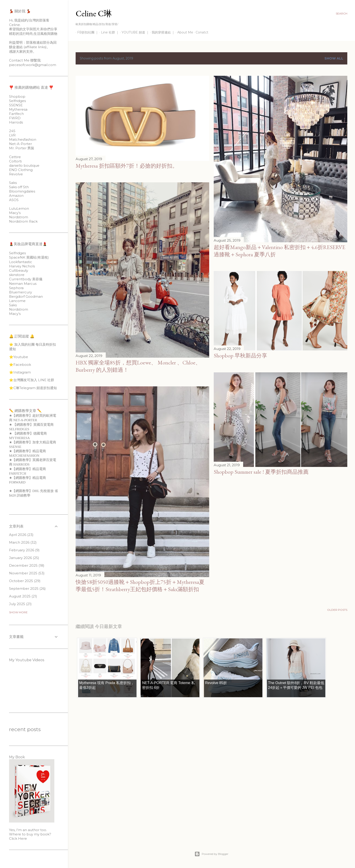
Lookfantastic (21, 262)
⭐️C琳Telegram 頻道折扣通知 (33, 388)
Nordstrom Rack (23, 221)
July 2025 (20, 604)
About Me (184, 32)
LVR (12, 135)
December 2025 (27, 565)
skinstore (17, 275)
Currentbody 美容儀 (26, 279)
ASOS (14, 200)
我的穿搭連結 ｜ (162, 32)
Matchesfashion (23, 139)
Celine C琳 (94, 13)
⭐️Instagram (20, 372)
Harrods (16, 122)
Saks (13, 183)
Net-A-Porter (20, 144)
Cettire (15, 157)
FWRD (15, 118)
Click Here (18, 838)
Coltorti (15, 161)
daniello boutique (24, 165)
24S (12, 131)
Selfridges (17, 101)
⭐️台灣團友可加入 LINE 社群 (32, 380)
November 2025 (27, 573)
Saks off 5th (19, 187)
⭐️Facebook (20, 365)
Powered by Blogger (211, 854)
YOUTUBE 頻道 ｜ (134, 32)
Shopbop (17, 96)
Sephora (16, 288)
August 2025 (23, 596)
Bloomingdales (22, 191)
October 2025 (25, 581)
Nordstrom (19, 217)
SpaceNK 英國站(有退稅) (29, 257)
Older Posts (337, 610)
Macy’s (15, 213)
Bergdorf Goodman (26, 296)
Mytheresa (18, 109)
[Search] (342, 14)
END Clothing (21, 170)
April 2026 (21, 535)
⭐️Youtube (19, 357)
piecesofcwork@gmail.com (33, 65)
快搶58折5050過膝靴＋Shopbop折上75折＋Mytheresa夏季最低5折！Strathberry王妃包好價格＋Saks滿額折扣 (140, 586)
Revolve (16, 174)
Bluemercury (20, 292)
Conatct (200, 32)
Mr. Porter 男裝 (22, 148)
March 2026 (23, 542)
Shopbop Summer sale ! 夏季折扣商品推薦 (261, 472)
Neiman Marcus (23, 284)
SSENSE (16, 105)
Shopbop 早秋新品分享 (240, 356)
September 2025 (27, 589)
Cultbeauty (19, 270)
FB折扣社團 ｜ (86, 32)
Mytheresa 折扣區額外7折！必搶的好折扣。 (127, 166)
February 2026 (24, 550)
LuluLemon (19, 208)
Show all (334, 58)
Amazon (16, 196)
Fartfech (16, 114)
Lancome (17, 301)
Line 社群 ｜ (108, 32)
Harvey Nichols (22, 266)
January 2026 (24, 558)
